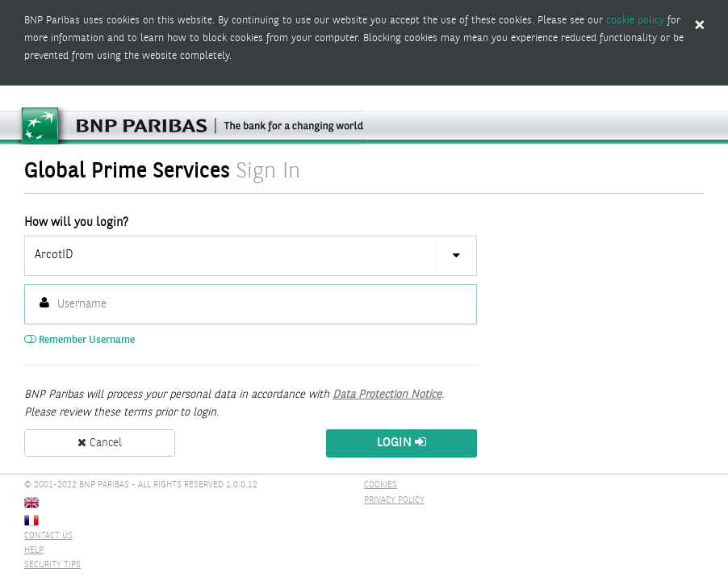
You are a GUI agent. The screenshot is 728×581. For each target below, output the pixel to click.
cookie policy (635, 21)
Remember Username (79, 340)
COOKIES (381, 485)
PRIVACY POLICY (394, 501)
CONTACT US (48, 536)
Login (402, 443)
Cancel (100, 443)
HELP (34, 551)
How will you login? (76, 223)
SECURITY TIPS (52, 565)
